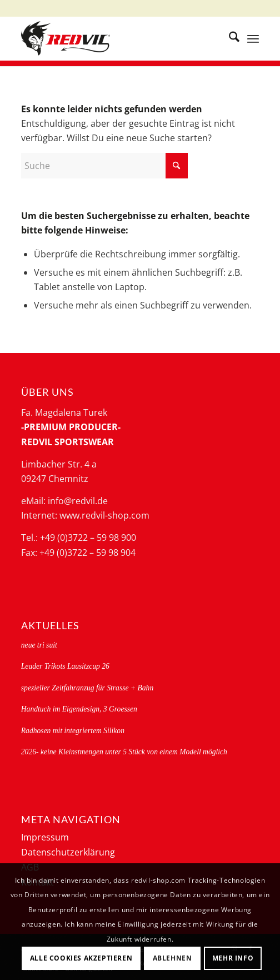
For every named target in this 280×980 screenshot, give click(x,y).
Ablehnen (172, 958)
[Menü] (253, 38)
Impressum (45, 837)
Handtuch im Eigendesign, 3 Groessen (79, 709)
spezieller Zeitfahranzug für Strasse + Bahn (87, 688)
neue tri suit (39, 645)
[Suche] (229, 38)
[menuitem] (229, 38)
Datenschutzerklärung (68, 852)
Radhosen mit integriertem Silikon (73, 731)
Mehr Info (233, 958)
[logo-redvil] (116, 38)
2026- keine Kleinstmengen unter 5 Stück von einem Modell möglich (124, 752)
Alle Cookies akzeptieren (81, 958)
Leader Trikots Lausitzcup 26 (65, 666)
